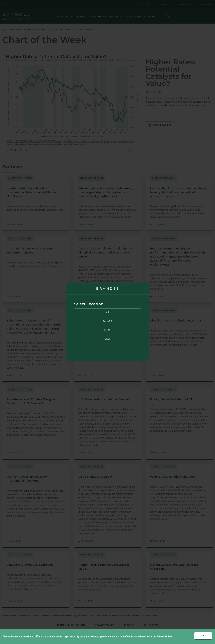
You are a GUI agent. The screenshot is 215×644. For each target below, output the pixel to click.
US (108, 312)
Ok (207, 637)
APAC (107, 339)
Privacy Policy (164, 637)
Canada (107, 321)
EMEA (107, 330)
